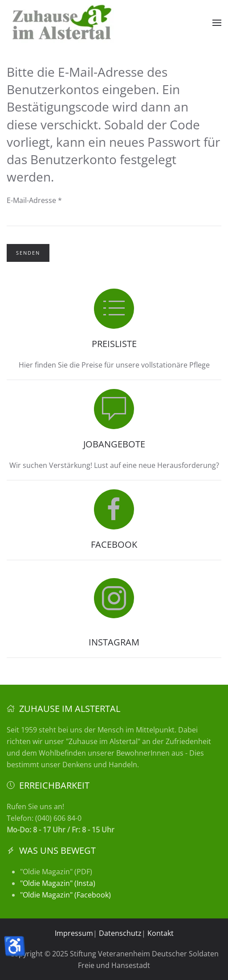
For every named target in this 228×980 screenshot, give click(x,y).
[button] (217, 23)
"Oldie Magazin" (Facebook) (65, 895)
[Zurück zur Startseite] (62, 23)
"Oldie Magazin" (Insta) (58, 883)
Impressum (74, 933)
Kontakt (161, 933)
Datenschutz (120, 933)
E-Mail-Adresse (34, 200)
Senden (28, 253)
